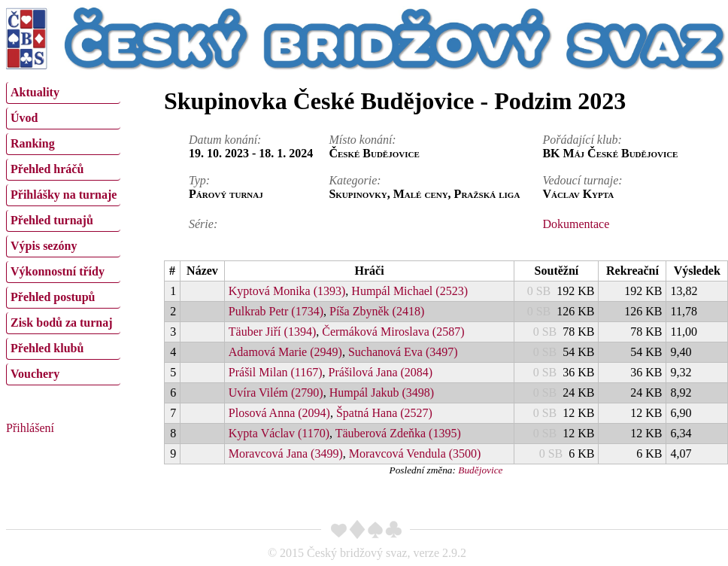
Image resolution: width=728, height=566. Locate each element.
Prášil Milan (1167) (276, 372)
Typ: (199, 180)
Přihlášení (30, 428)
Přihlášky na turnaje (64, 195)
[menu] (63, 232)
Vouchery (35, 374)
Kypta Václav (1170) (279, 433)
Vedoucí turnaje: (582, 180)
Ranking (33, 143)
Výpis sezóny (44, 246)
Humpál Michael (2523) (409, 291)
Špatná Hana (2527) (384, 413)
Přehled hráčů (47, 169)
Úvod (24, 118)
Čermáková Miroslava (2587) (393, 332)
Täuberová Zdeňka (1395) (398, 433)
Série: (203, 224)
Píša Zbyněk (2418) (377, 311)
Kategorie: (355, 180)
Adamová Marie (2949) (285, 352)
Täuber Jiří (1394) (272, 332)
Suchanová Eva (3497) (403, 352)
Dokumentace (576, 224)
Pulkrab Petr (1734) (276, 311)
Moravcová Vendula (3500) (415, 453)
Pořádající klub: (582, 140)
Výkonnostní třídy (58, 271)
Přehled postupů (53, 297)
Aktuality (35, 92)
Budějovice (480, 470)
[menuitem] (63, 93)
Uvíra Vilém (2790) (276, 393)
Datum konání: (225, 140)
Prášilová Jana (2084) (381, 372)
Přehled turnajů (52, 220)
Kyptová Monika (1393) (287, 291)
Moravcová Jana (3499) (286, 453)
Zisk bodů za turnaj (62, 323)
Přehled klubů (47, 348)
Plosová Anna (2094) (279, 413)
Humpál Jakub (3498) (382, 393)
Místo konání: (362, 140)
